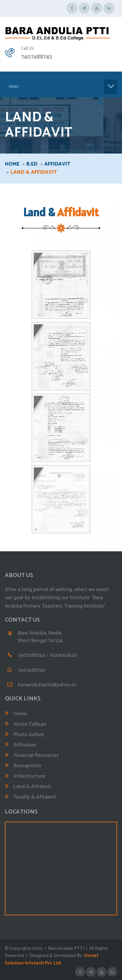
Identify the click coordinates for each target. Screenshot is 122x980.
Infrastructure (29, 776)
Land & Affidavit (32, 787)
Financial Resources (36, 755)
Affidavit (57, 164)
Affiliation (25, 745)
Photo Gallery (29, 735)
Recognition (27, 766)
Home (12, 164)
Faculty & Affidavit (35, 797)
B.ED (32, 164)
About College (30, 724)
